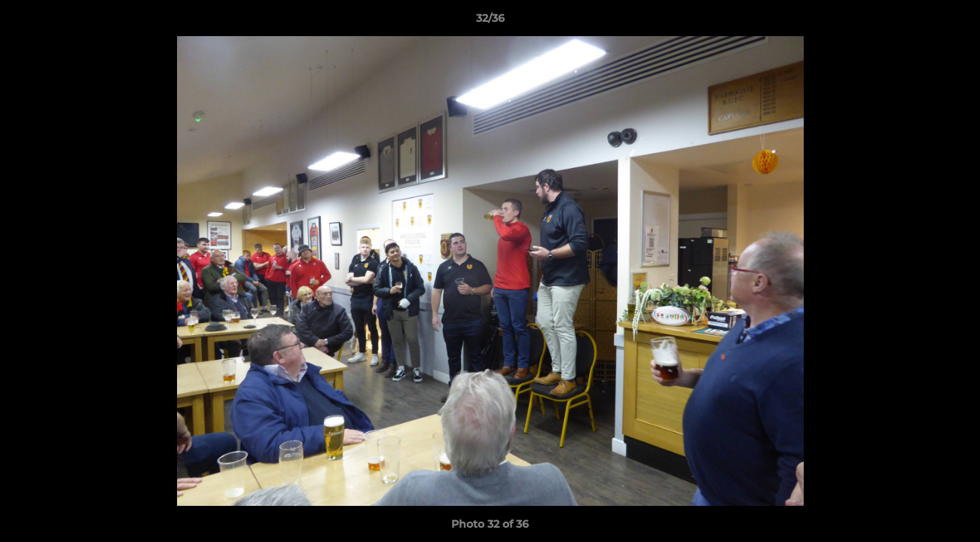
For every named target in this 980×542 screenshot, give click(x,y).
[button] (953, 22)
